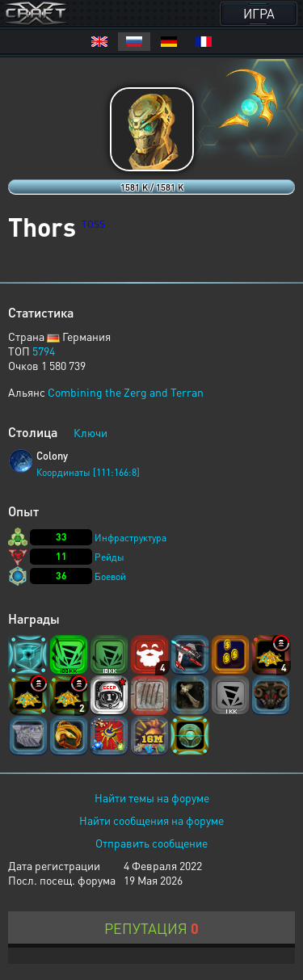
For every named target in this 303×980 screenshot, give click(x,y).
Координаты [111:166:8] (88, 472)
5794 (44, 351)
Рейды (109, 557)
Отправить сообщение (151, 843)
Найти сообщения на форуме (151, 820)
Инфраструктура (130, 538)
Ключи (90, 432)
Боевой (110, 576)
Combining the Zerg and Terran (126, 392)
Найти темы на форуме (152, 797)
